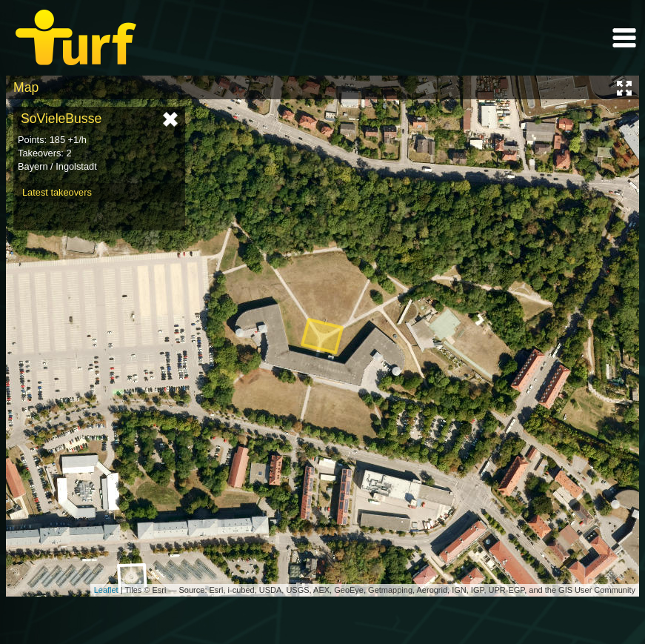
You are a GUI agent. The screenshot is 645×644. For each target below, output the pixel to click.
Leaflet (106, 590)
